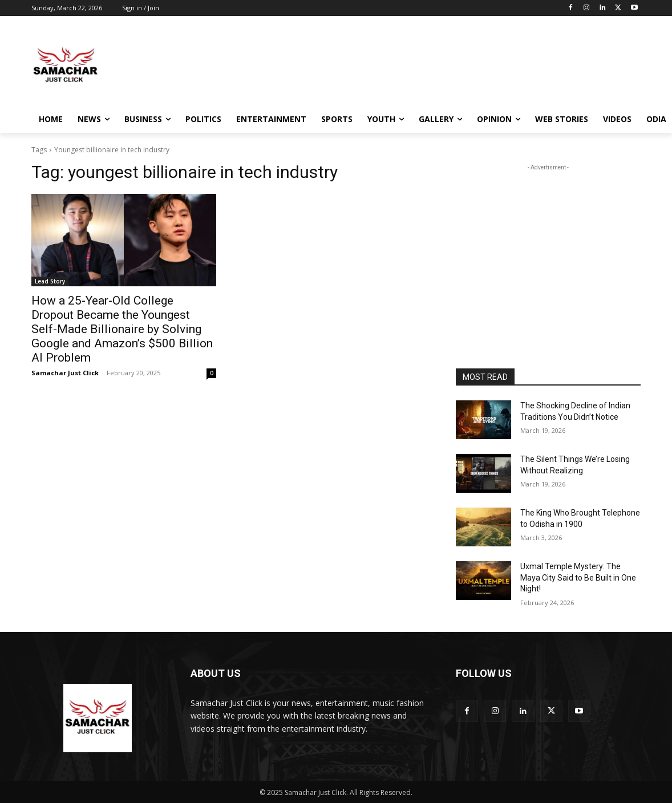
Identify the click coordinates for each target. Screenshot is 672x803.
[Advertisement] (422, 64)
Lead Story (50, 281)
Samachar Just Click (65, 373)
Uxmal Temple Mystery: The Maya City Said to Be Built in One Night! (578, 577)
